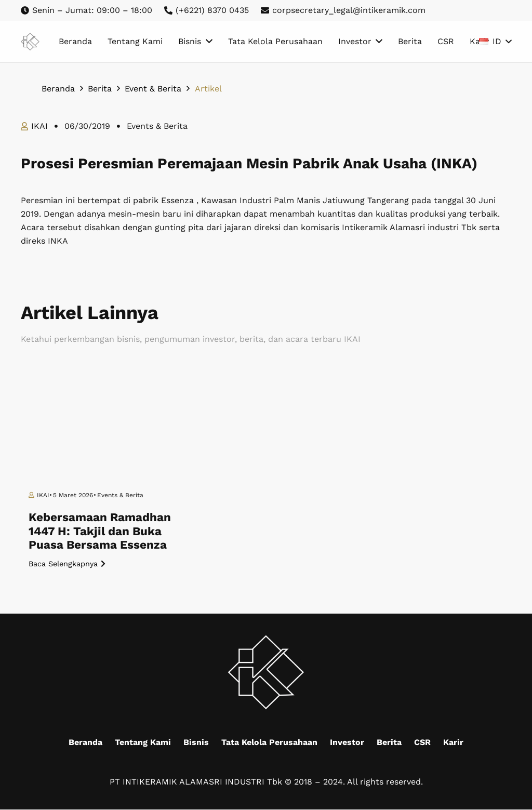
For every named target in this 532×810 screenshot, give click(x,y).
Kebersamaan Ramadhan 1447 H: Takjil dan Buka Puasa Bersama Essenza (100, 531)
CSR (422, 742)
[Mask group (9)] (30, 42)
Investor (347, 742)
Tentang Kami (143, 742)
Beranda (85, 742)
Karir (453, 742)
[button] (495, 42)
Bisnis (196, 742)
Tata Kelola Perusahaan (269, 742)
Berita (389, 742)
